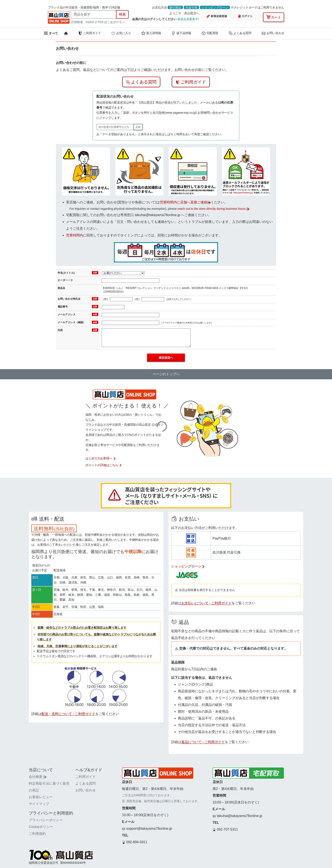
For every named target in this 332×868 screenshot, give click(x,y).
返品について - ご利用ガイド (203, 742)
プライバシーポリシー (46, 820)
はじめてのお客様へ (101, 458)
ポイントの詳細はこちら (104, 465)
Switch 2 (91, 22)
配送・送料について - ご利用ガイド (68, 714)
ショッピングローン (215, 7)
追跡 (138, 127)
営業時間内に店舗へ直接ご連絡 (185, 202)
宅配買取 (210, 33)
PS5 (100, 22)
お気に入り (121, 33)
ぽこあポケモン (115, 22)
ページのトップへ (166, 374)
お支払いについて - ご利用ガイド (206, 603)
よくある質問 (240, 33)
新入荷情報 (151, 33)
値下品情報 (181, 33)
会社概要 (38, 777)
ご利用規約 (37, 834)
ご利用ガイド (90, 33)
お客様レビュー (41, 797)
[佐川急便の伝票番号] (115, 127)
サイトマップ (39, 804)
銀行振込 (175, 7)
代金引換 (191, 7)
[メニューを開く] (51, 33)
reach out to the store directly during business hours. (213, 209)
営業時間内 (75, 235)
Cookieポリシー (41, 827)
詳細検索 (77, 22)
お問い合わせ (273, 33)
